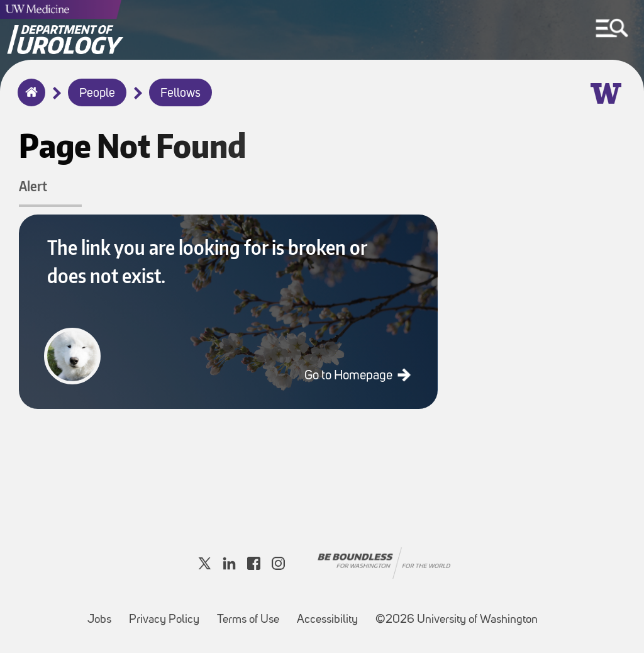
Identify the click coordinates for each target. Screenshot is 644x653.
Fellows (180, 94)
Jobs (103, 614)
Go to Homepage (350, 376)
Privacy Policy (168, 614)
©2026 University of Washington (457, 620)
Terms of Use (252, 614)
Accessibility (331, 614)
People (97, 94)
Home (29, 101)
